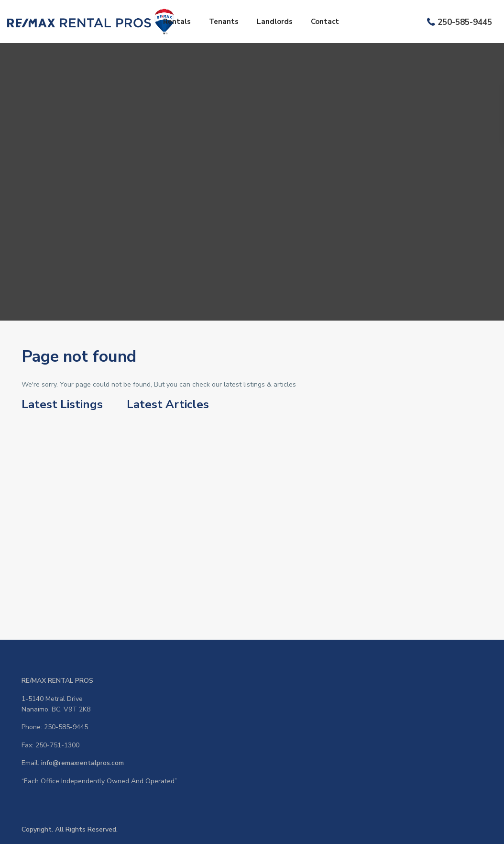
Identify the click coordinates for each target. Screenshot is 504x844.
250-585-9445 (465, 22)
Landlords (275, 22)
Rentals (177, 22)
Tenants (224, 22)
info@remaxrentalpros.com (82, 763)
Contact (325, 22)
